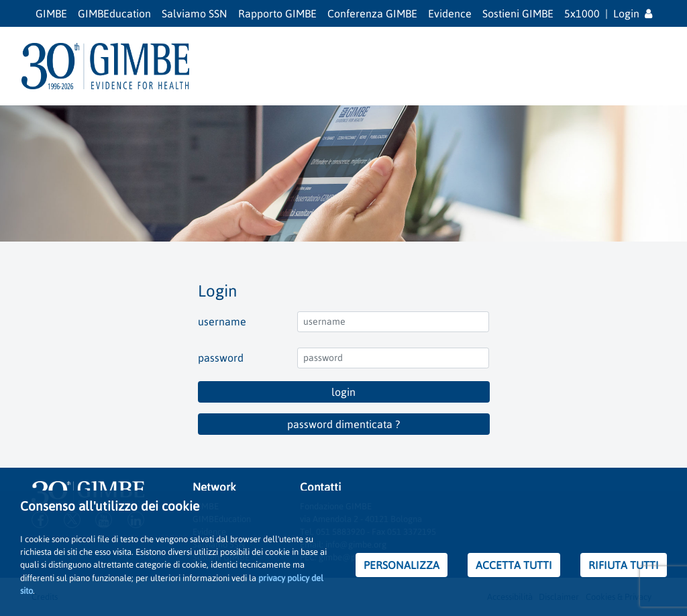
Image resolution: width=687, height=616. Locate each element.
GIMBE (51, 13)
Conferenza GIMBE (372, 13)
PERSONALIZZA (402, 565)
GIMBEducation (114, 13)
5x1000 (582, 13)
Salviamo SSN (195, 13)
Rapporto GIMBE (277, 13)
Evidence (450, 13)
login (343, 392)
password (221, 358)
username (222, 321)
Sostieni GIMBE (518, 13)
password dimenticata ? (343, 424)
